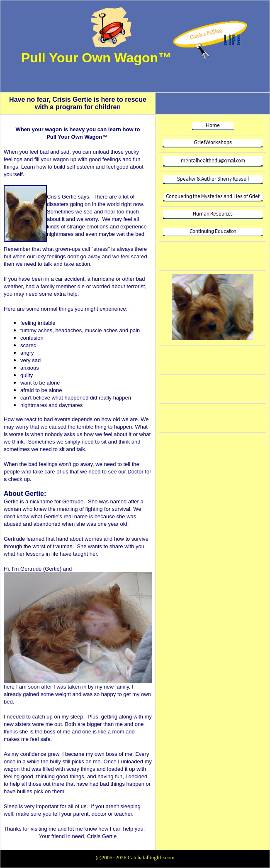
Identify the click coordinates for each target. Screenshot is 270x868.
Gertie (11, 501)
